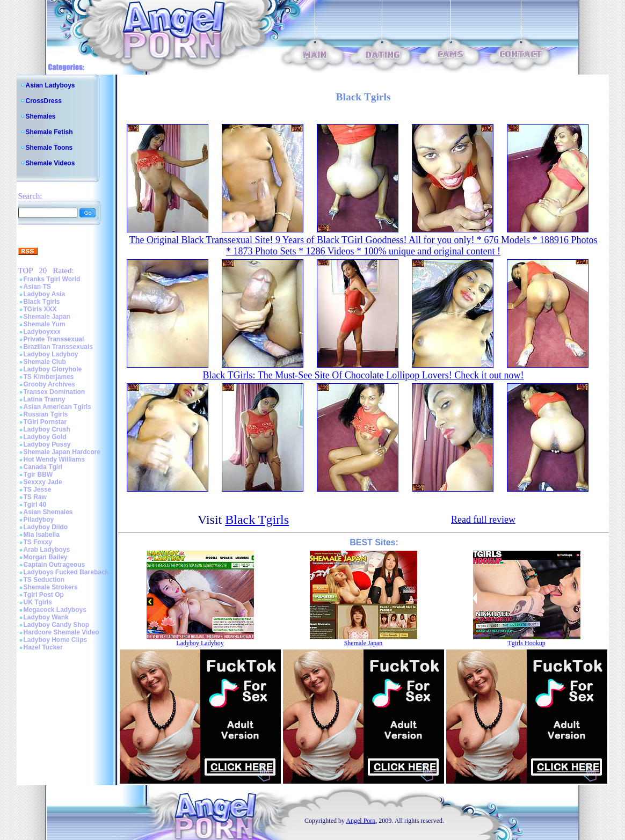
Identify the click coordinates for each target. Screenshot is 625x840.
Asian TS (37, 287)
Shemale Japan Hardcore (62, 452)
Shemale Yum (45, 324)
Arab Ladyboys (47, 550)
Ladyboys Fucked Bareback (66, 572)
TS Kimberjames (49, 377)
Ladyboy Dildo (46, 527)
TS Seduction (44, 580)
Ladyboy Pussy (47, 444)
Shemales (41, 116)
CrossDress (44, 101)
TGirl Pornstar (45, 422)
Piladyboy (39, 520)
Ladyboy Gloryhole (53, 369)
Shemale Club (45, 362)
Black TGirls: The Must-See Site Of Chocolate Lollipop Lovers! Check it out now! (363, 375)
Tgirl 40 (35, 505)
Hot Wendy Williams (54, 459)
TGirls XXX (40, 309)
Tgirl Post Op (44, 595)
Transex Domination (54, 392)
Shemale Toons (49, 148)
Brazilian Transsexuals (58, 347)
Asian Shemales (48, 512)
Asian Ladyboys (50, 85)
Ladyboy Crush (47, 429)
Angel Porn (361, 821)
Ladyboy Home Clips (56, 640)
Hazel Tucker (43, 647)
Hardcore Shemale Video (61, 632)
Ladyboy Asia (45, 294)
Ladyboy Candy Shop (57, 625)
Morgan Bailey (46, 557)
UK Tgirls (38, 602)
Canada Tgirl (43, 467)
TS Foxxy (38, 542)
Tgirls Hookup (526, 643)
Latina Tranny (45, 399)
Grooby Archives (49, 384)
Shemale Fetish (49, 132)
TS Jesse (38, 490)
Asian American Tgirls (57, 407)
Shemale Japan (47, 317)
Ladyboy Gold (45, 437)
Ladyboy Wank (46, 617)
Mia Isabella (42, 535)
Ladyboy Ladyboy (51, 354)
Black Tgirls (42, 302)
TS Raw (35, 497)
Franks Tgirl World (52, 279)
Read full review (483, 520)
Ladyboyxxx (42, 332)
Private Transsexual (54, 339)
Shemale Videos (50, 163)
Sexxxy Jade (43, 482)
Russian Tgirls (46, 414)
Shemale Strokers (51, 587)
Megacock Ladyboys (55, 610)
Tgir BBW (38, 474)
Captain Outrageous (54, 565)
